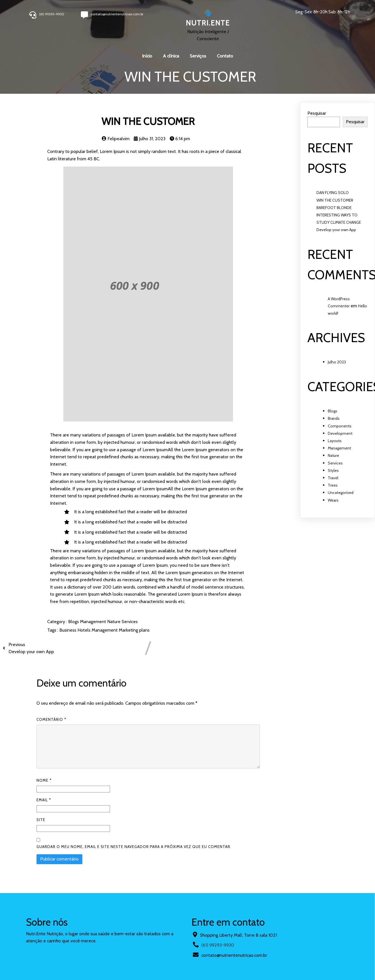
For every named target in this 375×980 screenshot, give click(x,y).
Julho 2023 (337, 362)
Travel (333, 478)
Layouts (335, 441)
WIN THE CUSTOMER (335, 200)
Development (340, 433)
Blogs (74, 622)
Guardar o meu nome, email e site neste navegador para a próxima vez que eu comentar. (134, 847)
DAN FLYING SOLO (333, 193)
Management (94, 622)
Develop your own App (336, 230)
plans (144, 630)
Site (41, 820)
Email (44, 800)
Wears (333, 500)
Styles (333, 470)
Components (340, 426)
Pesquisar (317, 113)
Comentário (51, 719)
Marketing (129, 630)
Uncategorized (341, 493)
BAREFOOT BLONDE (334, 208)
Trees (333, 485)
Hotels (85, 630)
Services (130, 622)
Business (68, 630)
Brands (334, 418)
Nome (44, 780)
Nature (114, 622)
